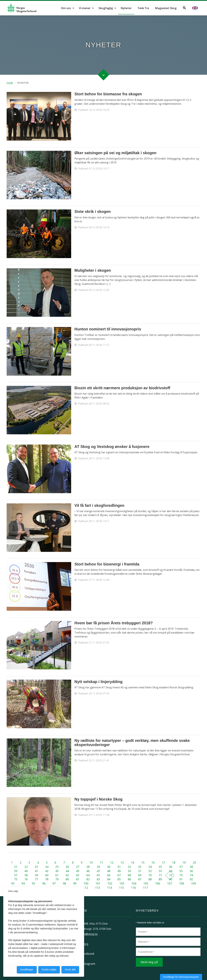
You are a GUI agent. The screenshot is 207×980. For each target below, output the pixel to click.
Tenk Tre (143, 8)
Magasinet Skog (166, 8)
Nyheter (126, 8)
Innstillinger (27, 970)
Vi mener (85, 8)
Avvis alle (70, 970)
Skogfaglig (106, 8)
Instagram (88, 964)
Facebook (88, 954)
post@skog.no (89, 934)
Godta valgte (49, 970)
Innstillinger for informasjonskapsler (181, 977)
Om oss (66, 8)
